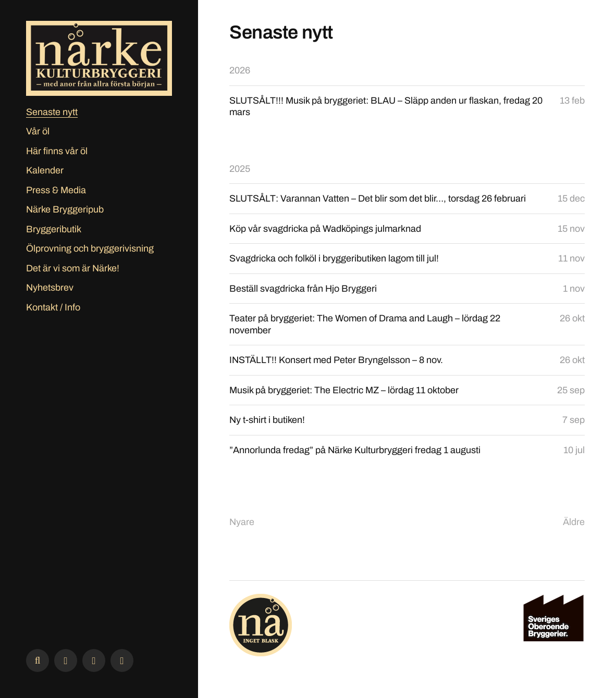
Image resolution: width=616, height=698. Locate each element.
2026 (240, 70)
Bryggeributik (54, 229)
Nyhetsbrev (50, 288)
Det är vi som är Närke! (73, 268)
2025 (240, 169)
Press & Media (56, 190)
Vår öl (38, 131)
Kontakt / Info (53, 307)
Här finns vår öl (57, 151)
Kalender (45, 170)
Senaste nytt (52, 112)
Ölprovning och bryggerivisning (90, 248)
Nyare (242, 522)
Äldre (574, 522)
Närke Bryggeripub (65, 209)
